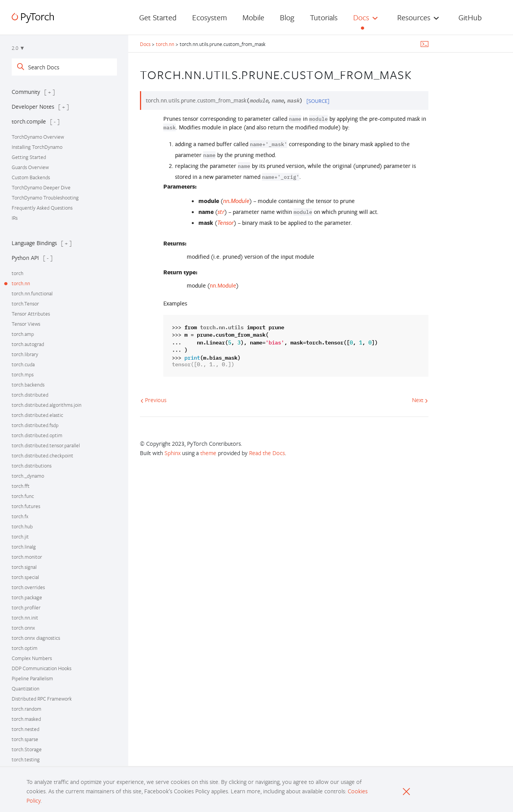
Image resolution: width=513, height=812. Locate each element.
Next (420, 400)
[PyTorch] (33, 18)
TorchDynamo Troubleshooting (45, 198)
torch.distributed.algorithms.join (47, 405)
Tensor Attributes (31, 314)
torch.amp (23, 334)
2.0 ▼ (18, 48)
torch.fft (21, 486)
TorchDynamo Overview (38, 137)
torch (18, 273)
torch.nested (26, 729)
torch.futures (26, 506)
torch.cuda (23, 364)
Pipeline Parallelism (32, 678)
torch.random (27, 709)
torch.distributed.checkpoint (42, 455)
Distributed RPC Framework (42, 699)
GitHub (470, 17)
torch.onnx (23, 628)
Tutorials (324, 17)
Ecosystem (210, 17)
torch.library (25, 354)
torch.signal (24, 567)
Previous (153, 400)
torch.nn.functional (32, 293)
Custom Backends (31, 177)
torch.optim (25, 648)
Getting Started (29, 157)
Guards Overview (30, 167)
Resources (414, 17)
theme (208, 453)
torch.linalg (24, 547)
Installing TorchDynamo (37, 147)
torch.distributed (30, 395)
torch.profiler (26, 607)
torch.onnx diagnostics (36, 638)
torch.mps (23, 374)
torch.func (23, 496)
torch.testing (26, 759)
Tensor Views (26, 324)
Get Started (158, 17)
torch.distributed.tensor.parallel (46, 445)
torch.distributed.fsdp (35, 425)
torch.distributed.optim (37, 435)
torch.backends (28, 385)
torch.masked (26, 719)
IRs (15, 218)
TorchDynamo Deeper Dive (41, 187)
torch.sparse (25, 739)
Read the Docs (267, 453)
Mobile (253, 17)
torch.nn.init (25, 618)
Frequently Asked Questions (42, 208)
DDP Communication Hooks (42, 668)
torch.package (27, 597)
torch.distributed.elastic (37, 415)
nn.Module (223, 285)
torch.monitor (27, 557)
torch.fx (20, 516)
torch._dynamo (28, 476)
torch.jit (20, 537)
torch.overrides (28, 587)
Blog (287, 17)
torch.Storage (27, 749)
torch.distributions (32, 466)
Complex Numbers (32, 658)
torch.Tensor (25, 304)
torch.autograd (28, 344)
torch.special (25, 577)
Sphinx (172, 453)
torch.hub (22, 526)
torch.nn (21, 283)
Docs (361, 17)
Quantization (26, 688)
